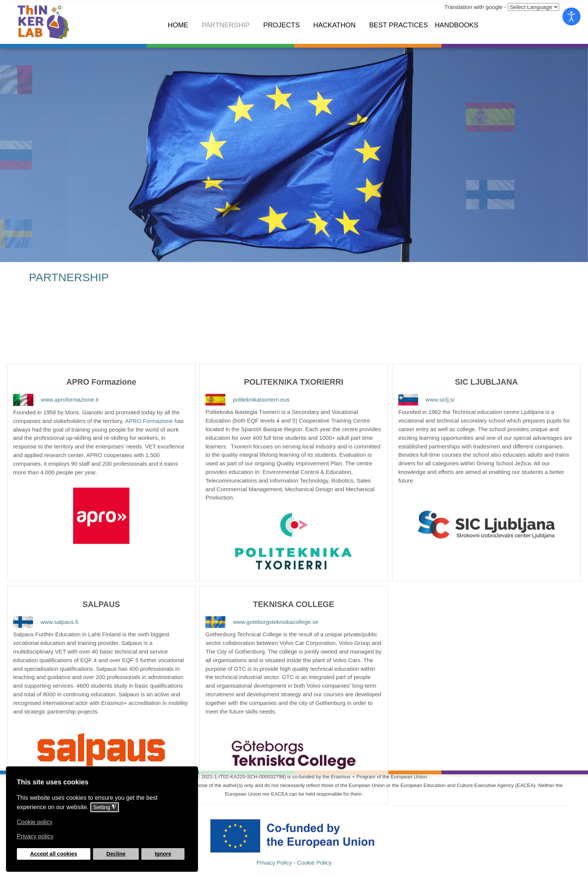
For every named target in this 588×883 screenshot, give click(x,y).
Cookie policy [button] (35, 822)
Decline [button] (116, 854)
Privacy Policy (274, 868)
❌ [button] (191, 774)
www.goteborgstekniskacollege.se (262, 604)
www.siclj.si (426, 382)
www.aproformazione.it (56, 382)
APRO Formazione (149, 403)
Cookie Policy (314, 868)
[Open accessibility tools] (571, 16)
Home (178, 25)
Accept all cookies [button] (54, 854)
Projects (281, 25)
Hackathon (334, 25)
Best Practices (398, 25)
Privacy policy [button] (35, 836)
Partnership (226, 25)
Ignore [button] (163, 854)
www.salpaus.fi (46, 604)
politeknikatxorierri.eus (247, 382)
